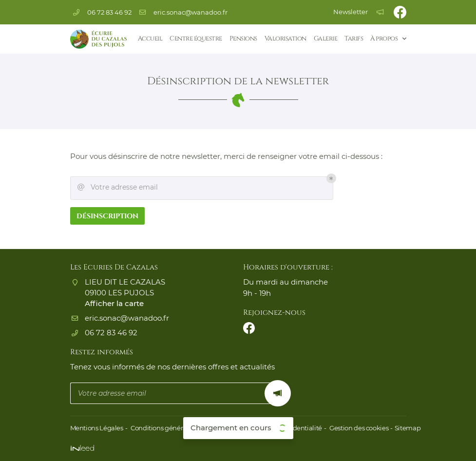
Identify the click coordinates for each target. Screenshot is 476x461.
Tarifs (354, 39)
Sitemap (401, 428)
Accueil (150, 39)
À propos (384, 39)
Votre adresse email (118, 188)
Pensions (243, 39)
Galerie (326, 39)
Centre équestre (196, 39)
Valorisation (286, 39)
